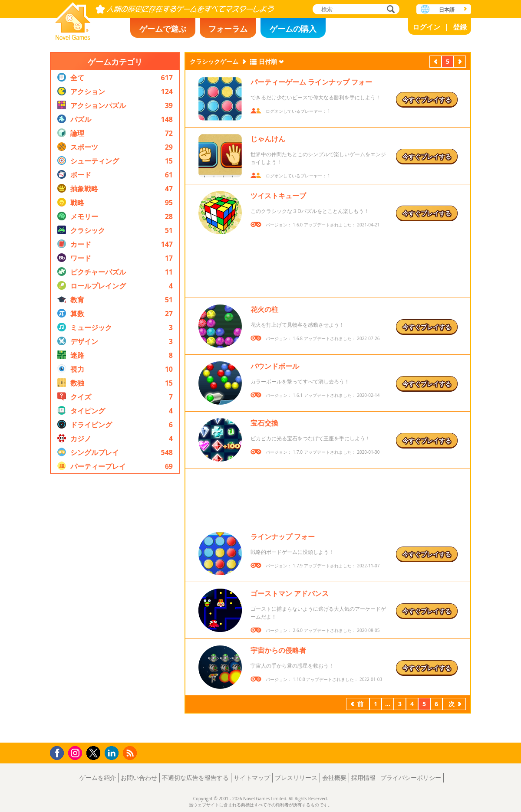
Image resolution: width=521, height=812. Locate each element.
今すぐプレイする (427, 100)
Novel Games (73, 18)
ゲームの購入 (293, 29)
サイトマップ (252, 778)
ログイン (426, 27)
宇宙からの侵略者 (278, 650)
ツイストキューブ (278, 196)
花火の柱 (264, 309)
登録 (460, 27)
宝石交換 (264, 423)
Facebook (59, 752)
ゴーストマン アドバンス (290, 593)
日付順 (268, 61)
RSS (131, 753)
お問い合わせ (139, 778)
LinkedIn (113, 753)
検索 (389, 10)
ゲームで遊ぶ (163, 29)
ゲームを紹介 (98, 778)
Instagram (76, 752)
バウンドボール (275, 366)
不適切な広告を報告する (195, 778)
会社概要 (334, 778)
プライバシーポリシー (411, 778)
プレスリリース (296, 778)
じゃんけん (268, 139)
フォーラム (228, 29)
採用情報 (363, 778)
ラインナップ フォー (283, 537)
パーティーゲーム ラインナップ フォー (311, 82)
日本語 (447, 10)
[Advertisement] (115, 608)
